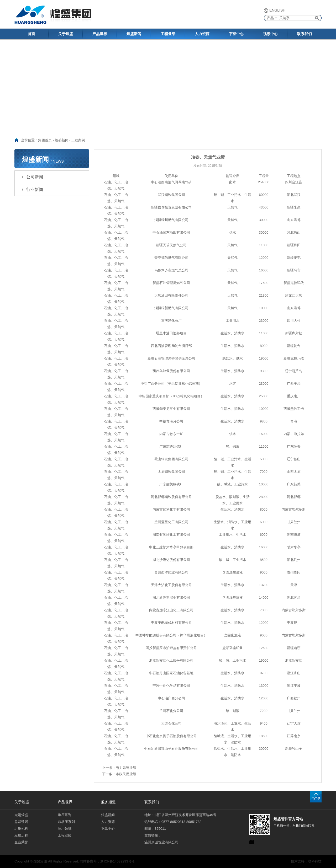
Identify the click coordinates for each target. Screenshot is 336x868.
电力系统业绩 (126, 768)
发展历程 (21, 835)
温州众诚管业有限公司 (161, 842)
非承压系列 (66, 822)
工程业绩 (168, 34)
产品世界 (100, 34)
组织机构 (21, 829)
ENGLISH (277, 10)
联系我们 (304, 34)
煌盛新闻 (134, 34)
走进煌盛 (21, 815)
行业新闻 (35, 189)
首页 (31, 34)
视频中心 (270, 34)
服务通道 (108, 802)
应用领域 (65, 829)
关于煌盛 (66, 34)
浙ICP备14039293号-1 (117, 861)
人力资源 (202, 34)
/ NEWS (57, 161)
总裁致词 (21, 822)
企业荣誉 (21, 842)
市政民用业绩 (126, 774)
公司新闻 (35, 177)
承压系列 (65, 815)
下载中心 (236, 34)
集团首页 (45, 140)
